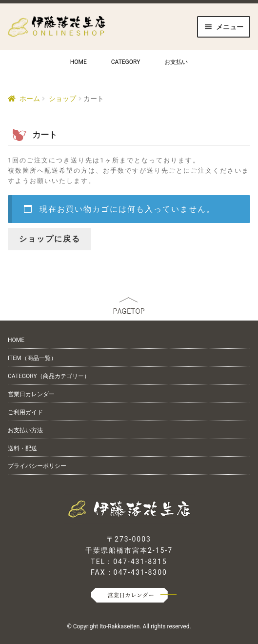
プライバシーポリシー (37, 466)
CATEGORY (126, 62)
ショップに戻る (50, 239)
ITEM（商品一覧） (32, 358)
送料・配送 (22, 448)
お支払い (176, 62)
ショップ (62, 99)
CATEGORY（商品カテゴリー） (49, 376)
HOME (79, 62)
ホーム (30, 99)
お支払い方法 (25, 430)
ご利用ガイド (25, 412)
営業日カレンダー (31, 394)
